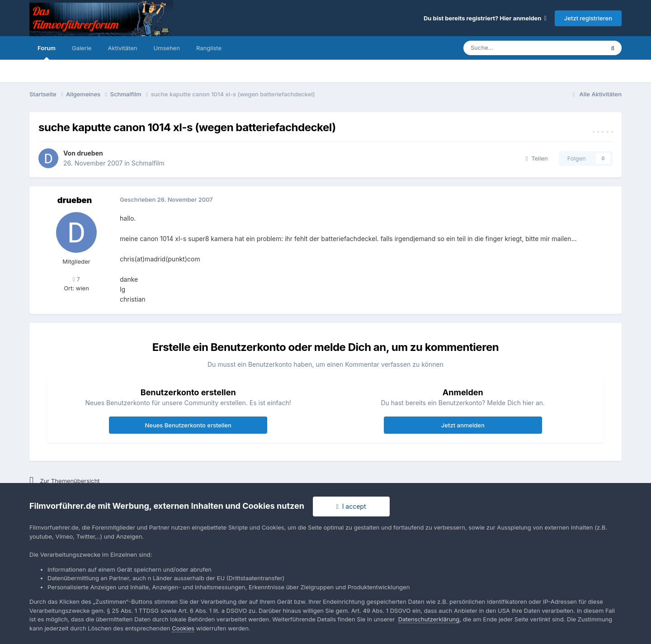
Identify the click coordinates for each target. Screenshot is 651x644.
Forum (47, 52)
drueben (90, 153)
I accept (351, 506)
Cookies (183, 628)
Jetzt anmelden (463, 425)
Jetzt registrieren (588, 18)
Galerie (82, 48)
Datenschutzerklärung (429, 619)
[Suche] (507, 48)
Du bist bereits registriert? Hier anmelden (485, 18)
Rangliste (209, 48)
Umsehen (166, 48)
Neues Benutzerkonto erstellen (188, 425)
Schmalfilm (148, 163)
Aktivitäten (122, 48)
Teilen (537, 158)
